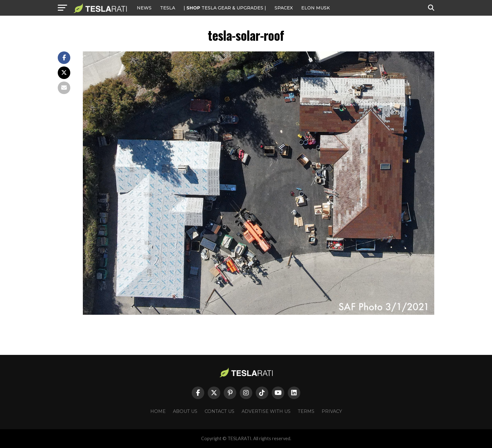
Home (158, 411)
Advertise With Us (266, 411)
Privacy (332, 411)
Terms (306, 411)
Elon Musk (316, 8)
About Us (185, 411)
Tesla (168, 8)
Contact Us (219, 411)
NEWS (144, 8)
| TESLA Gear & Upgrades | (225, 8)
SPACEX (284, 8)
